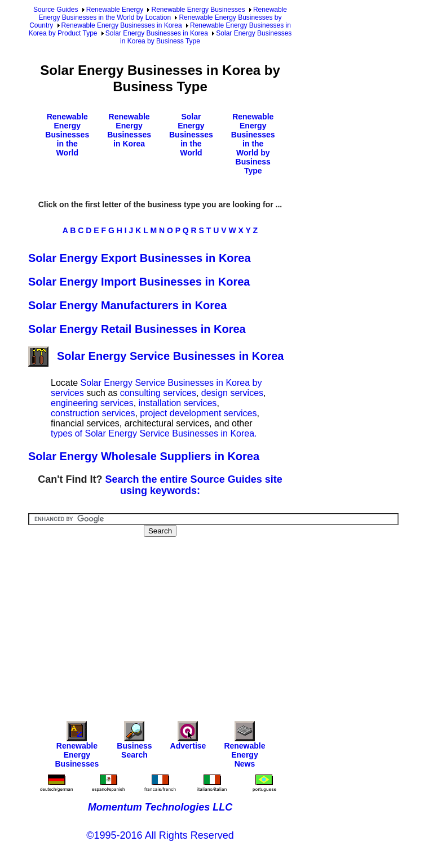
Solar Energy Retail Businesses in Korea (137, 329)
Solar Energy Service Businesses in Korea (156, 356)
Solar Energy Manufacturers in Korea (127, 305)
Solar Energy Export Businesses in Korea (140, 258)
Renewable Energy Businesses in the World (67, 135)
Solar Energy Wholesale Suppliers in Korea (144, 456)
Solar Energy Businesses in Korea (157, 33)
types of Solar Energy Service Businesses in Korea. (154, 433)
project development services (198, 413)
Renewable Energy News (244, 747)
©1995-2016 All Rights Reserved (160, 835)
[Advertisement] (231, 621)
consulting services (158, 393)
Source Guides (56, 10)
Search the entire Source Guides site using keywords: (194, 485)
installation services (178, 403)
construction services (93, 413)
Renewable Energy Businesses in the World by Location (163, 14)
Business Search (134, 743)
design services (232, 393)
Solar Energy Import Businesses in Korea (139, 282)
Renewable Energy (115, 10)
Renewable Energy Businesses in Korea (122, 25)
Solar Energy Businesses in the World (191, 135)
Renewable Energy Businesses (198, 10)
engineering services (92, 403)
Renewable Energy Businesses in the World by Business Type (253, 144)
